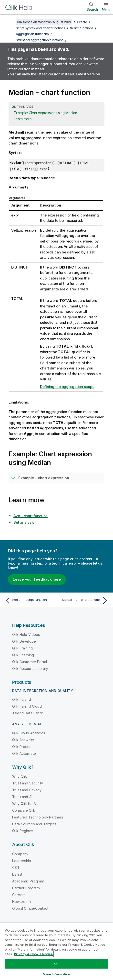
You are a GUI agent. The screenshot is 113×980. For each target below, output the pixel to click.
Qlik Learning (23, 655)
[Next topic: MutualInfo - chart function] (83, 601)
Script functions (82, 28)
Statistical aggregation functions (40, 40)
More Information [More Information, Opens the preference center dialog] (56, 974)
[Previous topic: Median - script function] (30, 601)
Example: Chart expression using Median (46, 113)
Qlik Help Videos (26, 634)
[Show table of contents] (10, 22)
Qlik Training (22, 648)
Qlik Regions (23, 831)
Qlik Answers (23, 740)
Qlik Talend (22, 699)
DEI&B (17, 874)
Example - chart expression (44, 478)
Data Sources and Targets (34, 824)
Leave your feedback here (37, 579)
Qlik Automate (24, 753)
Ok (56, 964)
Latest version (88, 74)
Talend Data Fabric (28, 713)
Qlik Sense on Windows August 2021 (44, 22)
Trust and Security (28, 783)
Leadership (22, 861)
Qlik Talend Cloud (27, 706)
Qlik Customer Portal (30, 662)
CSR (16, 868)
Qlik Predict (22, 747)
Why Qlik (20, 776)
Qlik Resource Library (30, 669)
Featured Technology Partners (38, 817)
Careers (19, 895)
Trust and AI (22, 797)
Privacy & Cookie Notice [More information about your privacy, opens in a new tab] (33, 954)
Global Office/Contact (30, 908)
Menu (106, 9)
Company (20, 854)
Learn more (23, 119)
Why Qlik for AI (24, 804)
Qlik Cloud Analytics (29, 733)
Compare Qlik (24, 810)
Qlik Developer (25, 641)
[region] (56, 951)
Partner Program (26, 888)
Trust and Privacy (27, 790)
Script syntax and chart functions (41, 28)
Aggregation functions (32, 34)
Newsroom (21, 902)
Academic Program (28, 881)
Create (82, 22)
